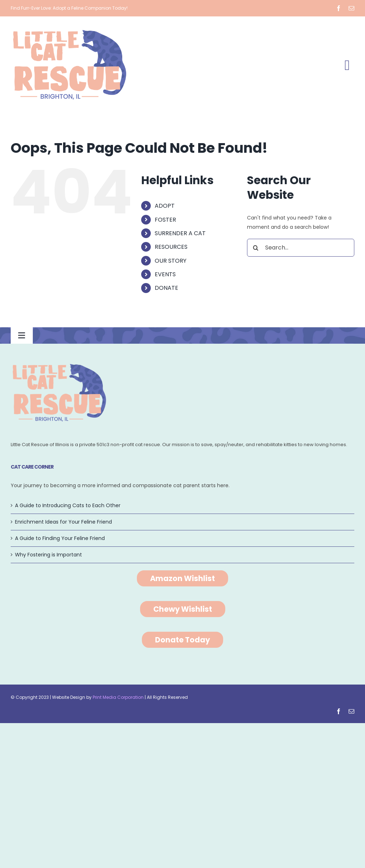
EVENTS (165, 274)
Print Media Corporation (118, 697)
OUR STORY (171, 261)
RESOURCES (171, 247)
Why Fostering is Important (48, 555)
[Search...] (301, 248)
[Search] (256, 248)
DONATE (166, 288)
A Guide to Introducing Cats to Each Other (68, 505)
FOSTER (165, 220)
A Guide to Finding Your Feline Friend (60, 538)
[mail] (351, 8)
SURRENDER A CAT (180, 233)
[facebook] (339, 8)
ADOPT (165, 206)
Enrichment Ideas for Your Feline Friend (63, 522)
